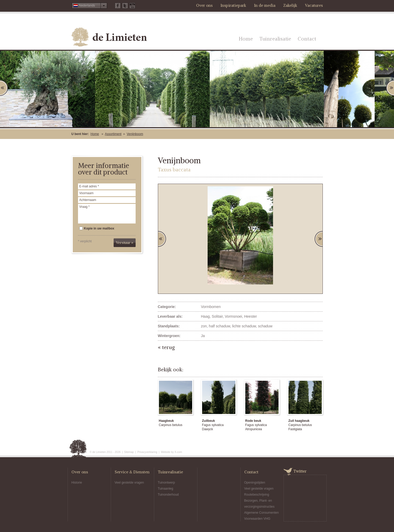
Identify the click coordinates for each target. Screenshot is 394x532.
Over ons (204, 5)
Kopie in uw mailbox (97, 228)
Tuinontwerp (167, 483)
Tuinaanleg (166, 489)
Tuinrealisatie (275, 39)
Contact (307, 39)
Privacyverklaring (147, 452)
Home (246, 39)
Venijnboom (135, 134)
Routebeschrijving (257, 495)
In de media (265, 5)
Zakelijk (290, 5)
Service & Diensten (132, 472)
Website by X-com (171, 452)
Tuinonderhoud (168, 495)
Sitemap (129, 452)
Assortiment (113, 134)
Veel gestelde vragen (129, 483)
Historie (77, 483)
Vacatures (314, 5)
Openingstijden (255, 483)
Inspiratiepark (233, 5)
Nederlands (84, 5)
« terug (166, 347)
